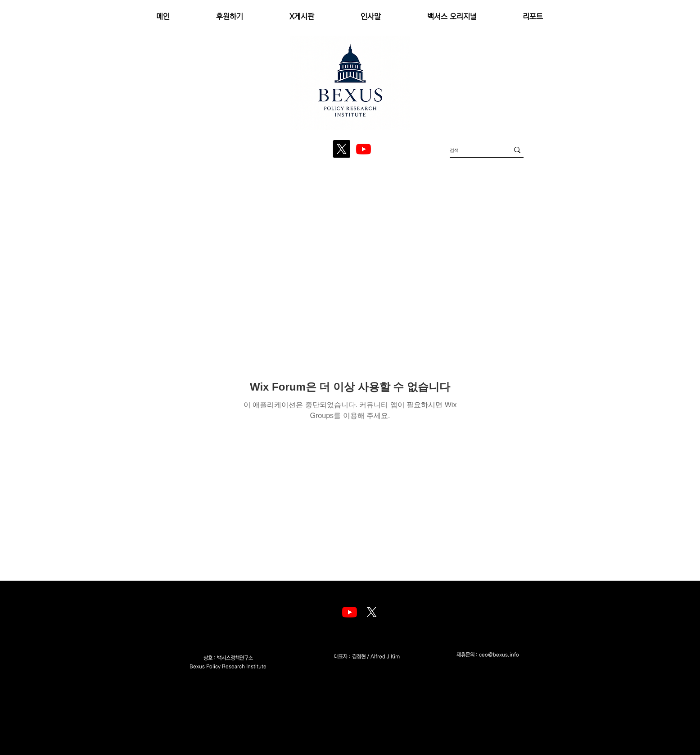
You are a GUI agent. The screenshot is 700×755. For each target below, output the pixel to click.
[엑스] (372, 612)
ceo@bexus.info (499, 655)
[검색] (472, 150)
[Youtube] (350, 612)
